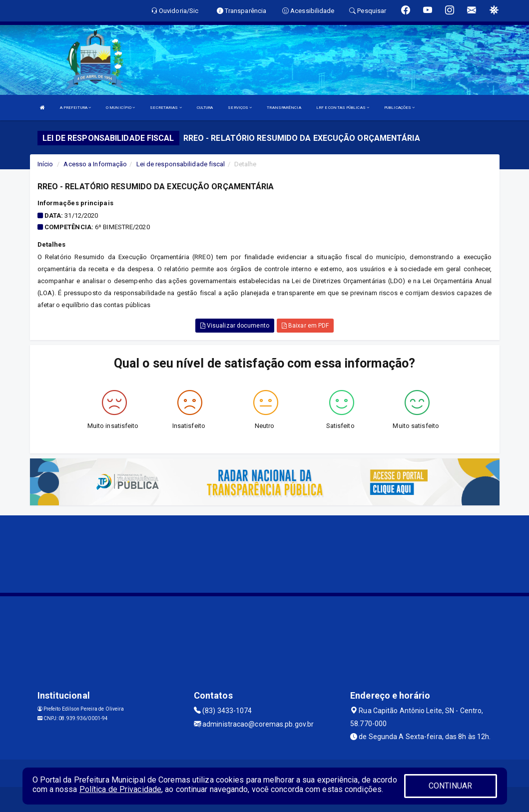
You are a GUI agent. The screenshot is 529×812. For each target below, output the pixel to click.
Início (45, 164)
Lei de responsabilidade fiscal (181, 164)
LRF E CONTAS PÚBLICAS (343, 108)
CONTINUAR (451, 786)
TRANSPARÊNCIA (284, 108)
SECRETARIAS (166, 108)
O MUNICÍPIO (120, 108)
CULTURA (205, 108)
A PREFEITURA (75, 108)
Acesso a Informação (95, 164)
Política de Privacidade (120, 789)
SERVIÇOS (240, 108)
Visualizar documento (235, 326)
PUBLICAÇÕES (399, 108)
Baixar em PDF (305, 326)
